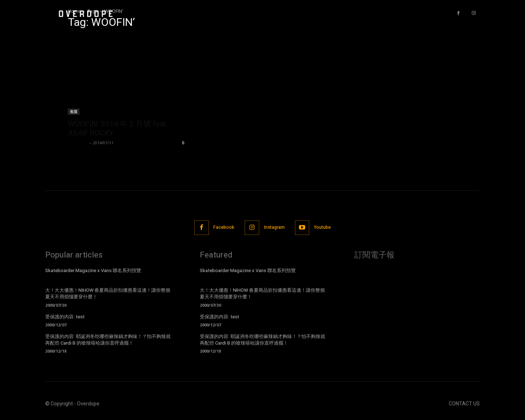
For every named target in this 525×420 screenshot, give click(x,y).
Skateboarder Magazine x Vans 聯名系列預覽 (93, 271)
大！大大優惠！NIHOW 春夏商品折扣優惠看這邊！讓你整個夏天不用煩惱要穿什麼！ (108, 294)
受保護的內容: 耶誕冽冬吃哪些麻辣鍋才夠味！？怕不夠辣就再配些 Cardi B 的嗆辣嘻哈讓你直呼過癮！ (108, 340)
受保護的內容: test (65, 317)
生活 (74, 111)
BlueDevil (78, 143)
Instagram (275, 228)
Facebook (222, 228)
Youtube (325, 228)
